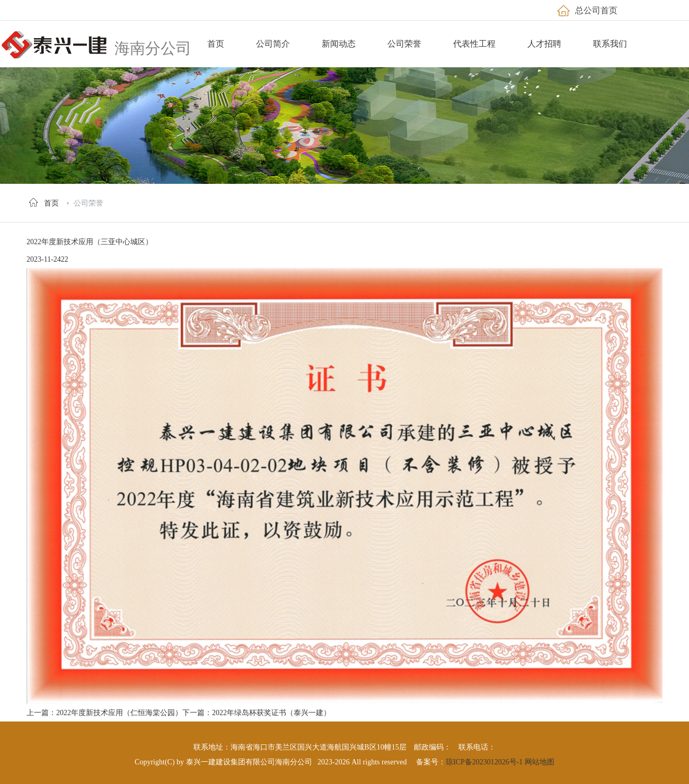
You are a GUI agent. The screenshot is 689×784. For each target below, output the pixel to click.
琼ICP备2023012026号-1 (484, 762)
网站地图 (540, 762)
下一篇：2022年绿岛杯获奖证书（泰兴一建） (257, 713)
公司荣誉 (89, 203)
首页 (51, 203)
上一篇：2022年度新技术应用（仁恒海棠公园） (104, 713)
